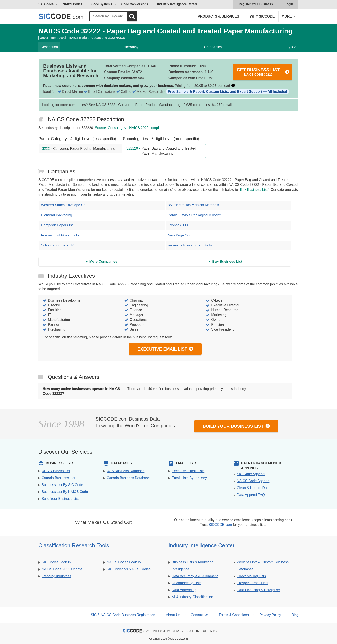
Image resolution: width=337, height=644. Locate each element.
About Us (173, 615)
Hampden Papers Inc (57, 225)
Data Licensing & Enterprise (258, 590)
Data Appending (184, 590)
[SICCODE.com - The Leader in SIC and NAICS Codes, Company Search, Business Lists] (65, 16)
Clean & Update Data (253, 488)
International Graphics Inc (61, 235)
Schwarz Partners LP (57, 245)
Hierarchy (131, 47)
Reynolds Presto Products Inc (191, 245)
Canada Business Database (128, 478)
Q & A (292, 47)
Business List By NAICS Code (65, 492)
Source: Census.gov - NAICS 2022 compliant (130, 128)
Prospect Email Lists (253, 583)
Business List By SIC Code (62, 485)
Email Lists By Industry (189, 478)
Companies (213, 47)
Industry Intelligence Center (177, 4)
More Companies (103, 262)
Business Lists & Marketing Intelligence (193, 566)
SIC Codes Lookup (56, 562)
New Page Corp (180, 235)
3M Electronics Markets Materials (193, 205)
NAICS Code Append (253, 481)
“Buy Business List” (254, 190)
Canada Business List (58, 478)
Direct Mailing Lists (251, 576)
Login (289, 4)
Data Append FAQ (251, 495)
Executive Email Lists (188, 471)
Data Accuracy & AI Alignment (195, 576)
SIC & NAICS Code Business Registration (123, 615)
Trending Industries (56, 576)
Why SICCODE (262, 16)
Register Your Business (256, 4)
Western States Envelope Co (63, 205)
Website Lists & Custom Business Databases (263, 566)
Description (49, 47)
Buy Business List (227, 262)
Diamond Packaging (56, 215)
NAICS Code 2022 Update (62, 569)
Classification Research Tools (74, 545)
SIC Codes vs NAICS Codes (129, 569)
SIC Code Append (251, 474)
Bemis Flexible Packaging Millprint (194, 215)
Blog (295, 615)
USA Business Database (126, 471)
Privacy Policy (270, 615)
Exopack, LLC (179, 225)
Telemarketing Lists (187, 583)
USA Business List (56, 471)
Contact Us (199, 615)
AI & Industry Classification (192, 597)
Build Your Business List (236, 426)
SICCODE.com (220, 525)
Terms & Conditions (234, 615)
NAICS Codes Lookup (124, 562)
